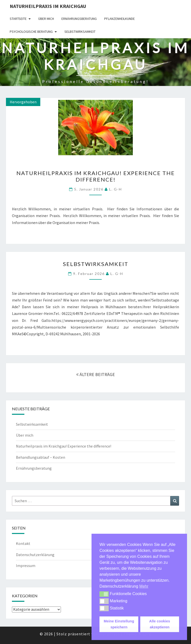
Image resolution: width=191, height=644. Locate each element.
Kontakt (23, 543)
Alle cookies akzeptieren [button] (160, 624)
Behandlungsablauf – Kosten (41, 457)
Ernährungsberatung (79, 19)
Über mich (46, 19)
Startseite (18, 19)
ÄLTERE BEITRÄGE (95, 374)
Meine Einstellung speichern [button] (119, 624)
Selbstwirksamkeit (80, 32)
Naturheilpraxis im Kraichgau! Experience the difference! (96, 176)
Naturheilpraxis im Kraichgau (48, 6)
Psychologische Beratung (31, 32)
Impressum (26, 566)
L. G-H (116, 189)
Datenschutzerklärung (35, 555)
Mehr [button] (144, 586)
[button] (104, 594)
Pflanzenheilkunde (119, 19)
